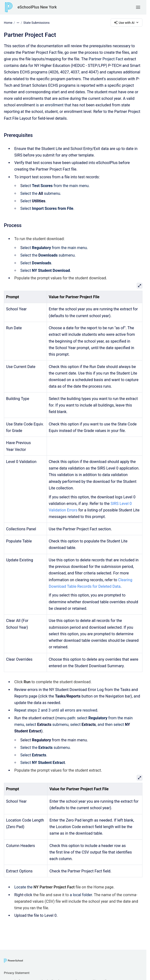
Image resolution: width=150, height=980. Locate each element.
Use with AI (127, 23)
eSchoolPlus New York (37, 7)
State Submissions (36, 22)
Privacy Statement (17, 973)
